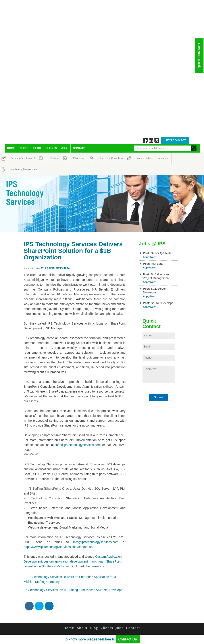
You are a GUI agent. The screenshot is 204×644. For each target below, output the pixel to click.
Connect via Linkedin (151, 140)
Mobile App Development (15, 169)
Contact (79, 148)
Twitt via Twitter (157, 140)
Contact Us (128, 639)
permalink (97, 566)
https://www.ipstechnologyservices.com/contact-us (58, 547)
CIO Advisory (75, 158)
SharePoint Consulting (103, 158)
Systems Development (14, 158)
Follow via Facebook (145, 140)
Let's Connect (175, 140)
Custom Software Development (140, 158)
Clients (51, 148)
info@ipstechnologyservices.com (78, 445)
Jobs (65, 148)
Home (11, 148)
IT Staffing (51, 158)
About (24, 148)
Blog (37, 148)
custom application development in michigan (74, 561)
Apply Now (149, 257)
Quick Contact (199, 55)
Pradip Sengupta (57, 268)
